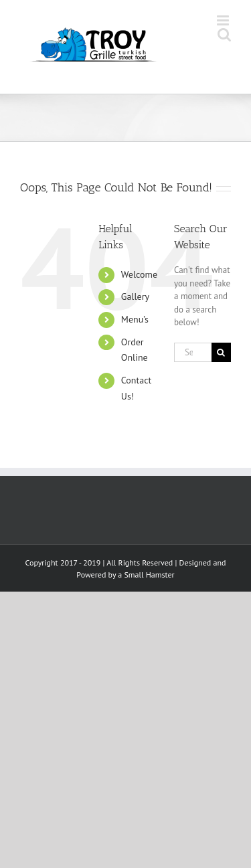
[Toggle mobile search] (224, 34)
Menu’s (135, 319)
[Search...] (193, 352)
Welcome (139, 274)
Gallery (135, 296)
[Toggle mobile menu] (224, 20)
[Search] (221, 352)
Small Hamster (149, 575)
